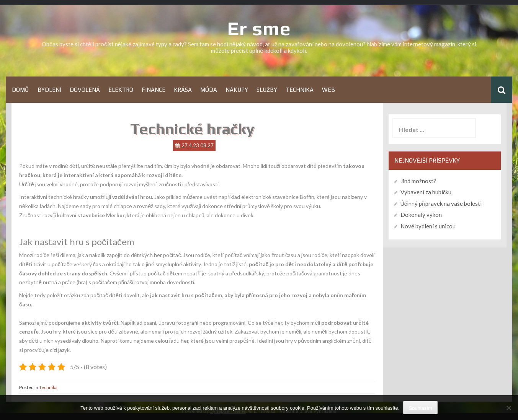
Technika (300, 90)
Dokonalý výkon (421, 215)
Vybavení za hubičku (426, 192)
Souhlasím (420, 408)
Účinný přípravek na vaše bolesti (441, 203)
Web (328, 90)
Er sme (259, 28)
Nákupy (237, 90)
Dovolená (85, 90)
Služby (267, 90)
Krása (183, 90)
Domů (20, 90)
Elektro (121, 90)
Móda (209, 90)
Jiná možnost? (418, 181)
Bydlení (49, 90)
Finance (154, 90)
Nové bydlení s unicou (428, 226)
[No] (508, 408)
